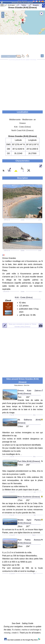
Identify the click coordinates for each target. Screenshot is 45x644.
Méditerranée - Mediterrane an (22, 120)
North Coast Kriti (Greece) (22, 130)
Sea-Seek (22, 1)
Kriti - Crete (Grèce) (23, 127)
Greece (22, 123)
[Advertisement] (22, 84)
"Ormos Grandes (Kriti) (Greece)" (22, 325)
